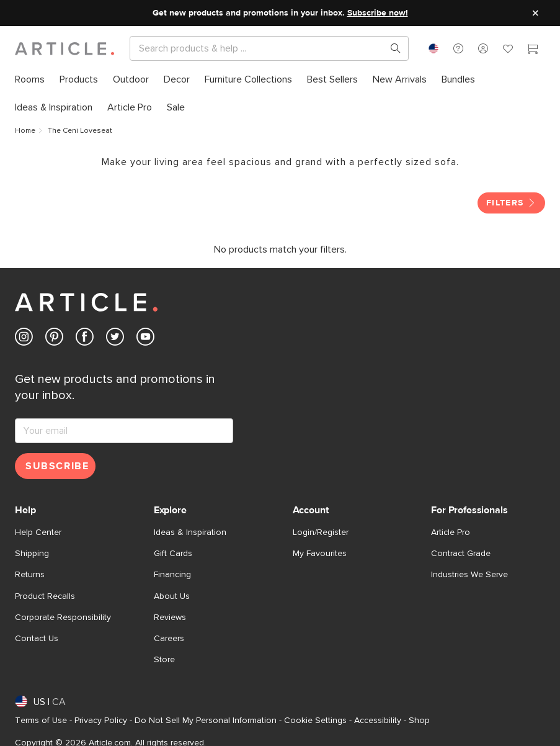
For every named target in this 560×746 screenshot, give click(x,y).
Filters (511, 203)
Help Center (38, 533)
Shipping (32, 554)
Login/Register (321, 533)
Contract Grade (461, 554)
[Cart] (533, 50)
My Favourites (320, 554)
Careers (169, 639)
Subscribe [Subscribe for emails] (57, 466)
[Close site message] (535, 13)
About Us (172, 596)
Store (164, 660)
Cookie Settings (315, 721)
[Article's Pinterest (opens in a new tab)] (54, 339)
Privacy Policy (101, 721)
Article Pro (451, 533)
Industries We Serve (469, 575)
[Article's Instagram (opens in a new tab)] (24, 339)
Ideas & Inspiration (190, 533)
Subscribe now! (378, 13)
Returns (30, 575)
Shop (419, 721)
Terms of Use (41, 721)
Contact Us (37, 639)
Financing (172, 575)
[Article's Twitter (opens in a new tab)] (115, 339)
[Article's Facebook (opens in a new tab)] (85, 339)
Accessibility (378, 721)
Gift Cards (173, 554)
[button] (458, 48)
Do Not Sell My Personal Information (206, 721)
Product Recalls (45, 596)
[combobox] (433, 48)
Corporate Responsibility (63, 618)
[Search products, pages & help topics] (391, 48)
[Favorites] (508, 50)
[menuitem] (30, 80)
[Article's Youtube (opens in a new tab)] (145, 339)
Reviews (170, 618)
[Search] (259, 48)
